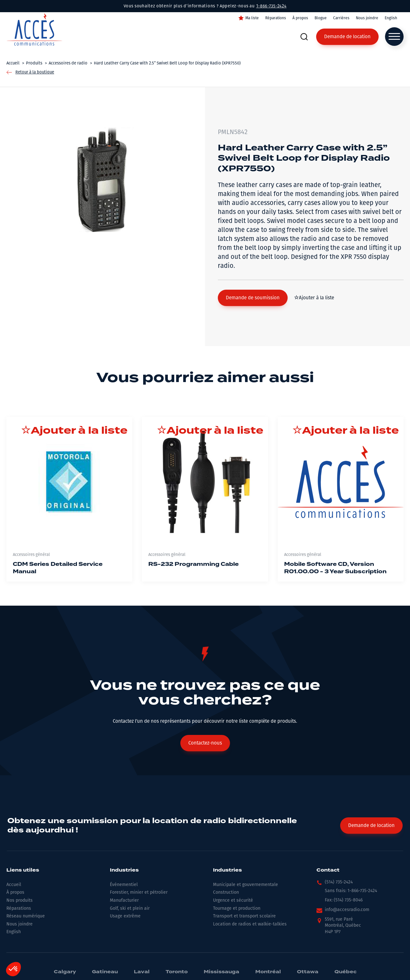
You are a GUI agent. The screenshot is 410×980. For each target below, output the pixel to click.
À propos (300, 18)
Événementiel (124, 885)
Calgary (65, 972)
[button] (253, 298)
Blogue (321, 18)
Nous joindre (367, 18)
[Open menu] (394, 37)
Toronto (177, 972)
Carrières (341, 18)
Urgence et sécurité (233, 900)
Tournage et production (237, 908)
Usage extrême (125, 916)
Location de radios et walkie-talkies (250, 924)
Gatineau (105, 972)
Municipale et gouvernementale (246, 885)
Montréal (268, 972)
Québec (345, 972)
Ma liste (252, 18)
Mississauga (221, 972)
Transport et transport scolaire (244, 916)
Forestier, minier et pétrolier (139, 892)
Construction (226, 892)
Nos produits (20, 900)
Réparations (276, 18)
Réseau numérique (26, 916)
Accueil (14, 885)
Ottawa (308, 972)
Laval (142, 972)
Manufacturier (124, 900)
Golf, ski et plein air (130, 908)
